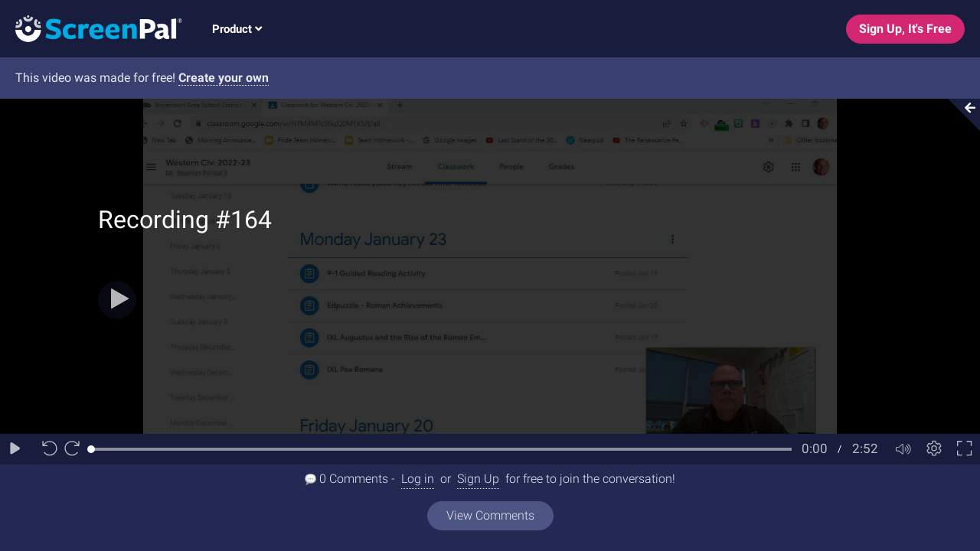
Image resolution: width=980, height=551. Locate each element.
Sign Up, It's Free (905, 29)
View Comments (490, 515)
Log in (418, 479)
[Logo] (91, 28)
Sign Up (478, 479)
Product (237, 29)
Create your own (224, 78)
